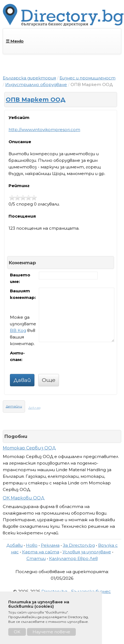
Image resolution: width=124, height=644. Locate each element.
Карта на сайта (41, 552)
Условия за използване (87, 552)
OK (17, 632)
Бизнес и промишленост (87, 78)
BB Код (18, 330)
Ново (32, 545)
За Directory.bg (79, 545)
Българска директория (29, 78)
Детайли (14, 406)
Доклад (34, 408)
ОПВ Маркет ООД (36, 100)
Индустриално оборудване (36, 84)
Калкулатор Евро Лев (73, 558)
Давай (22, 380)
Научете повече (51, 632)
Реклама (50, 545)
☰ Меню (15, 41)
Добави (14, 545)
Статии (36, 558)
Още (49, 380)
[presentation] (81, 360)
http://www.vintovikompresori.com (44, 130)
